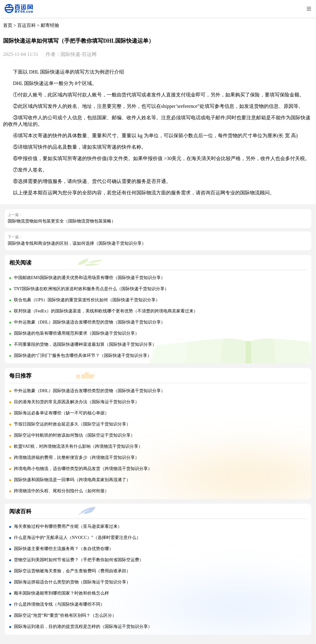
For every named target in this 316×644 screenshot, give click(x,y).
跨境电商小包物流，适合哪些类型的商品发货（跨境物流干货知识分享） (83, 469)
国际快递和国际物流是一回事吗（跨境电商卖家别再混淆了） (72, 480)
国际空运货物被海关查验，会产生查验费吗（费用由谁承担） (72, 571)
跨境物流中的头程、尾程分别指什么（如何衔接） (61, 491)
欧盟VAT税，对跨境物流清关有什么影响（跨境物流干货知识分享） (78, 446)
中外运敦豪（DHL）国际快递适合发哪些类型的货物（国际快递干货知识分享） (90, 322)
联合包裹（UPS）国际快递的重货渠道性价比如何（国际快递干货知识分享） (87, 300)
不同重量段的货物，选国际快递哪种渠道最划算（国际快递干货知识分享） (85, 344)
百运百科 (27, 25)
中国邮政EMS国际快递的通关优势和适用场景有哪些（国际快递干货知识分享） (90, 278)
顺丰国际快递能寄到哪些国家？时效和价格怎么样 (61, 593)
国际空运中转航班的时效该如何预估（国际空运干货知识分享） (74, 435)
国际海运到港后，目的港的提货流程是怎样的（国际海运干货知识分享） (83, 627)
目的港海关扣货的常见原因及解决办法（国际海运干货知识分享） (77, 402)
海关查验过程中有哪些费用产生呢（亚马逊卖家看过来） (68, 526)
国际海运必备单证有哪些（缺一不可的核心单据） (61, 413)
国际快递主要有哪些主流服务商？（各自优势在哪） (64, 549)
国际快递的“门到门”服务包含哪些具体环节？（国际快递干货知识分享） (83, 356)
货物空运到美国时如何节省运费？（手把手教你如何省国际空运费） (79, 560)
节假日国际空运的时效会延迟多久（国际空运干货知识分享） (72, 424)
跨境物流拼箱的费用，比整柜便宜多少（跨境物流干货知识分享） (77, 458)
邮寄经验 (50, 25)
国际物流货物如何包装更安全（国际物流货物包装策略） (62, 221)
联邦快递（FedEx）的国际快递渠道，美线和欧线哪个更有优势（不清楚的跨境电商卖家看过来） (106, 311)
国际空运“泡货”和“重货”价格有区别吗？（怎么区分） (65, 615)
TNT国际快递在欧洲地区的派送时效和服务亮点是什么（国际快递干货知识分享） (91, 289)
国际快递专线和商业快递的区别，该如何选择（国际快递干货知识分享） (77, 243)
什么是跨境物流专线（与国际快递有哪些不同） (59, 604)
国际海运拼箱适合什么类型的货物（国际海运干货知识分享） (72, 582)
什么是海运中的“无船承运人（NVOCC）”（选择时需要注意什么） (77, 538)
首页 (8, 25)
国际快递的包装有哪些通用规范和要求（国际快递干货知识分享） (77, 333)
